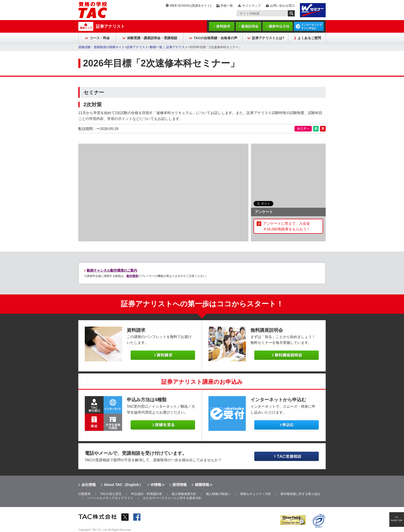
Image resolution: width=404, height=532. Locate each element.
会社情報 (89, 485)
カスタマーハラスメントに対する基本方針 (172, 498)
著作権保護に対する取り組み (300, 494)
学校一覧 (227, 6)
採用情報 (180, 485)
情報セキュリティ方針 (256, 494)
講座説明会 (250, 26)
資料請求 (223, 26)
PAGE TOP (397, 520)
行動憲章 (85, 494)
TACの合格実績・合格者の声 (216, 38)
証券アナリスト (110, 26)
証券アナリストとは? (268, 38)
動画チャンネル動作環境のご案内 (112, 270)
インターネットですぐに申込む (312, 27)
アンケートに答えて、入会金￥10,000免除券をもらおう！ (287, 226)
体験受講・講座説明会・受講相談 (152, 38)
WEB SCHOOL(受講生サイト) (191, 6)
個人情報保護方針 (184, 494)
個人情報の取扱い (218, 494)
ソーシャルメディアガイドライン (110, 498)
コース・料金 (100, 38)
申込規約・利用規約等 (147, 494)
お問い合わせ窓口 (282, 6)
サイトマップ (251, 6)
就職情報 (202, 485)
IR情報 (156, 485)
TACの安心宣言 (111, 494)
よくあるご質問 (309, 38)
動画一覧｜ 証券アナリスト (169, 47)
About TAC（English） (123, 485)
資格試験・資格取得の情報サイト (102, 47)
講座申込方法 (279, 26)
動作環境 (132, 276)
